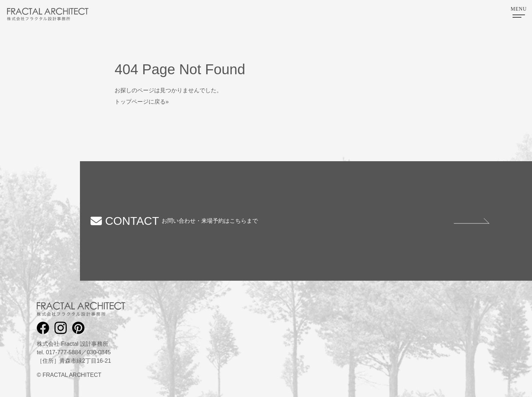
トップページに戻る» (142, 102)
